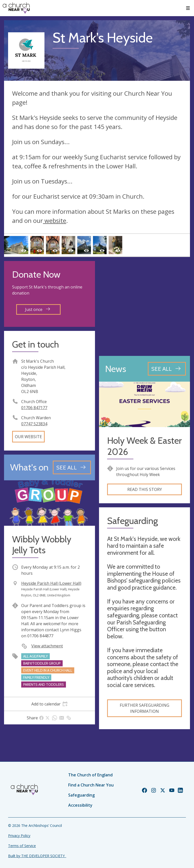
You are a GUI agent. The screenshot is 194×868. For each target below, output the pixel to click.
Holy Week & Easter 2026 (144, 446)
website (55, 220)
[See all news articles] (167, 369)
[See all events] (72, 467)
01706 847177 (34, 408)
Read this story (145, 489)
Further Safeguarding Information (144, 708)
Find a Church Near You (91, 785)
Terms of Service (22, 846)
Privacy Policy (19, 836)
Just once (38, 309)
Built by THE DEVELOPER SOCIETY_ (37, 856)
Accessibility (80, 805)
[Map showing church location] (144, 306)
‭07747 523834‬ (34, 424)
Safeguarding (81, 795)
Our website (28, 437)
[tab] (50, 704)
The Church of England (90, 775)
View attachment (47, 646)
